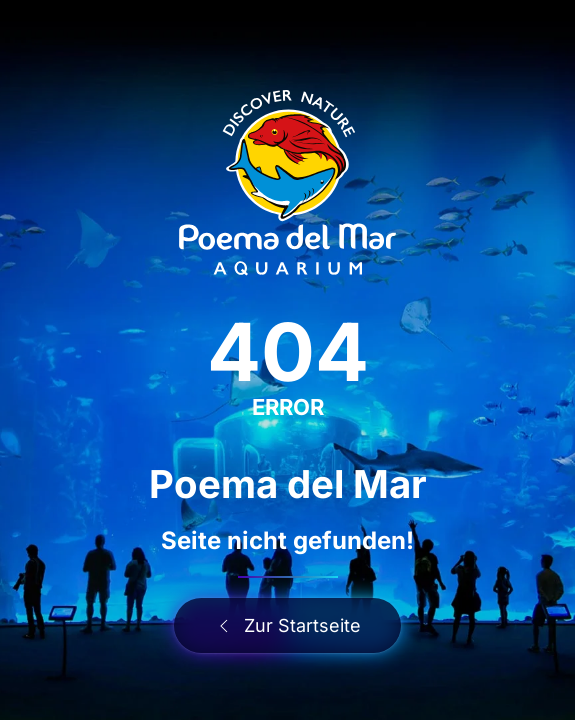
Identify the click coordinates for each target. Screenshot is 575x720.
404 (288, 351)
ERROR (288, 407)
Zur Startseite (287, 625)
